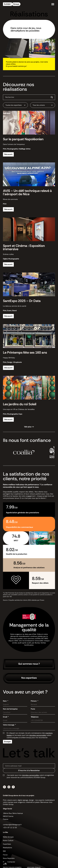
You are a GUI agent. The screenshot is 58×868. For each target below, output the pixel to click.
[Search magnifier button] (52, 97)
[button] (53, 4)
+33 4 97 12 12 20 (10, 828)
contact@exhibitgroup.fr (12, 825)
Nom (5, 701)
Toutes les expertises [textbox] (14, 105)
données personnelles (38, 735)
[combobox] (15, 105)
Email (5, 717)
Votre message (9, 725)
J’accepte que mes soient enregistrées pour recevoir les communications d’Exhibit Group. (30, 776)
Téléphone (35, 717)
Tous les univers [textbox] (39, 105)
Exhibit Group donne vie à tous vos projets (19, 795)
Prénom (34, 701)
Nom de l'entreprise (10, 709)
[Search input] (27, 97)
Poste (33, 709)
